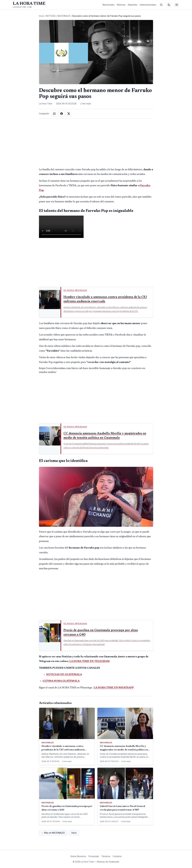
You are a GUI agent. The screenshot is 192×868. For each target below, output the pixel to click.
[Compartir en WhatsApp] (54, 114)
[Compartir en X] (69, 114)
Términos (106, 856)
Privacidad (94, 856)
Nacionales (109, 5)
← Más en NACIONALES (53, 833)
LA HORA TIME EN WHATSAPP (114, 688)
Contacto (117, 856)
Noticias (121, 5)
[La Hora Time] (29, 5)
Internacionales (148, 5)
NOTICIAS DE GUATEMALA (64, 675)
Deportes (133, 5)
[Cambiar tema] (169, 5)
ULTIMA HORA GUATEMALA (61, 681)
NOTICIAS (51, 16)
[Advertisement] (96, 143)
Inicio (41, 16)
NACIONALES (64, 16)
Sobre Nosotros (78, 856)
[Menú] (177, 5)
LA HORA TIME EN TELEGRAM (89, 661)
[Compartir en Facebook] (62, 114)
